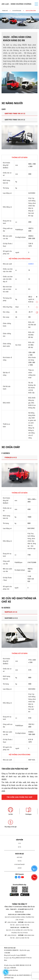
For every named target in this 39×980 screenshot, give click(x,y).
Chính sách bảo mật (10, 948)
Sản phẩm (19, 840)
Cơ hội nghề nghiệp (19, 864)
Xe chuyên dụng (17, 11)
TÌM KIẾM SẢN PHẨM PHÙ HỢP (20, 797)
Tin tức (19, 861)
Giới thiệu (19, 857)
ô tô (20, 843)
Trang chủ (5, 11)
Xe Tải (19, 847)
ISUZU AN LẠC (20, 854)
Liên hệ (20, 868)
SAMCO (31, 264)
